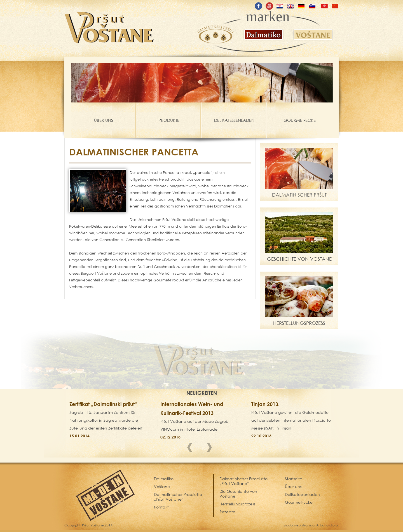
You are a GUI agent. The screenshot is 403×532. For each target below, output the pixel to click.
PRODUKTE (169, 120)
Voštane (162, 487)
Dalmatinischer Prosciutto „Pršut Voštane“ (243, 481)
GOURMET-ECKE (300, 120)
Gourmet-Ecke (299, 502)
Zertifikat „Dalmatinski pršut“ (103, 404)
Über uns (293, 487)
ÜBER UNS (104, 120)
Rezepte (227, 512)
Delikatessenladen (302, 494)
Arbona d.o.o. (327, 525)
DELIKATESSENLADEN (234, 120)
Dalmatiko (164, 479)
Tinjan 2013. (265, 404)
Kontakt (161, 507)
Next (211, 449)
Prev (192, 449)
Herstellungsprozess (237, 504)
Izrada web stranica (299, 525)
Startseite (294, 479)
